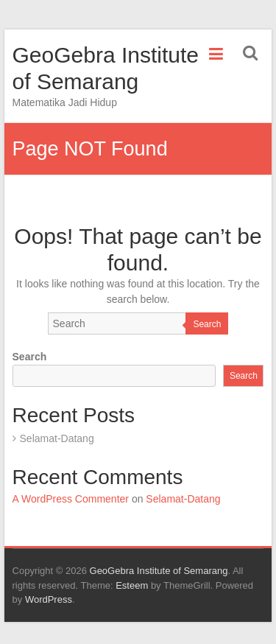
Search (207, 324)
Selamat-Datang (57, 438)
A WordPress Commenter (71, 499)
